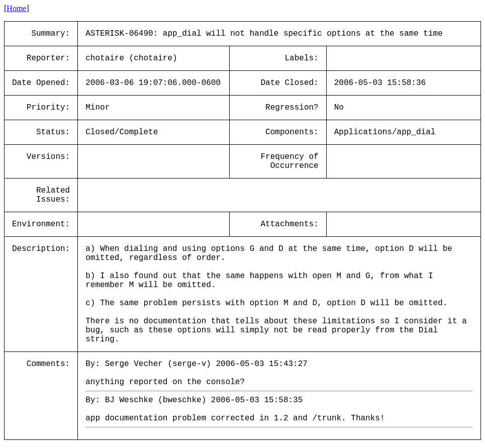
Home (16, 8)
